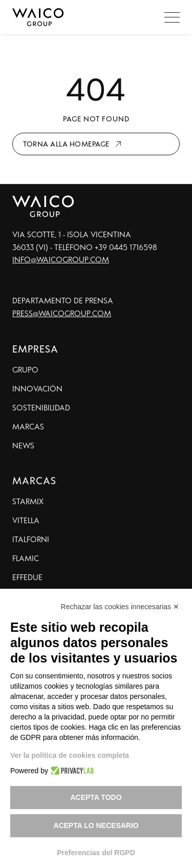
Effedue (27, 577)
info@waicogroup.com (61, 259)
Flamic (26, 558)
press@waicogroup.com (62, 313)
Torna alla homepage (66, 144)
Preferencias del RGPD (96, 853)
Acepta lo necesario (96, 825)
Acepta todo (96, 797)
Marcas (28, 426)
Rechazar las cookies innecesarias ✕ (120, 607)
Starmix (28, 501)
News (23, 445)
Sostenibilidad (41, 407)
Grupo (25, 369)
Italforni (31, 539)
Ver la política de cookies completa (70, 755)
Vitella (26, 520)
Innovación (37, 388)
